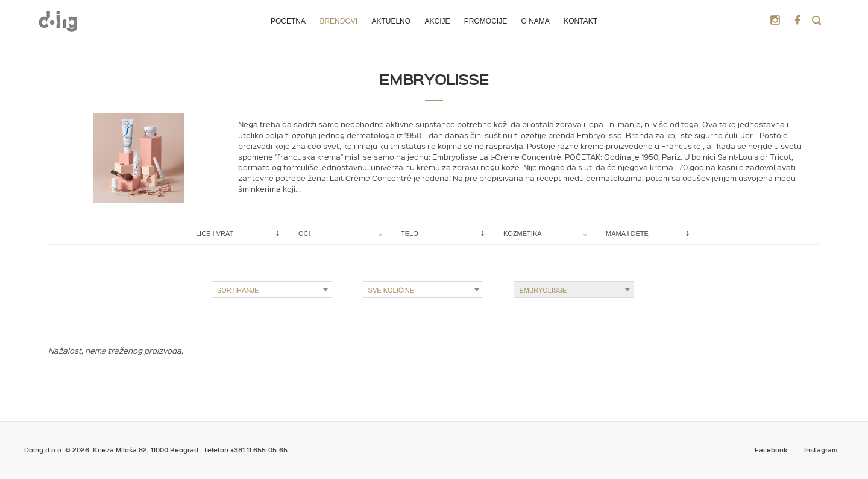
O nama (536, 21)
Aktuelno (391, 21)
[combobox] (272, 290)
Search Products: (817, 21)
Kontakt (580, 21)
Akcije (437, 21)
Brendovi (338, 21)
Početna (288, 21)
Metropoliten (58, 21)
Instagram (821, 450)
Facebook (771, 450)
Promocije (486, 21)
